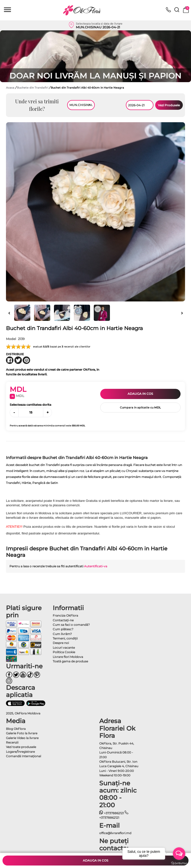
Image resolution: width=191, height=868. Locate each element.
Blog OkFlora (16, 729)
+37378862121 (112, 813)
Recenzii (12, 742)
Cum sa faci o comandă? (71, 625)
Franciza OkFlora (65, 615)
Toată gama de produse (70, 661)
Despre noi (61, 643)
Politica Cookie (64, 652)
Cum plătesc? (63, 629)
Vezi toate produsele (21, 747)
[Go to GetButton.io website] (179, 863)
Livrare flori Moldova (68, 657)
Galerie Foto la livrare (22, 733)
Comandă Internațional (24, 756)
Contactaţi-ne (63, 620)
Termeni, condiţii (65, 638)
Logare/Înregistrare (20, 752)
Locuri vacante (64, 648)
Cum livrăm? (62, 634)
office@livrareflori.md (115, 833)
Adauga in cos (140, 394)
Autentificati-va (96, 566)
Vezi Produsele (169, 105)
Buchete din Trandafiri (33, 88)
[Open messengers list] (179, 854)
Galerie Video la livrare (22, 738)
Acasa (10, 88)
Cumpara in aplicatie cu (140, 407)
